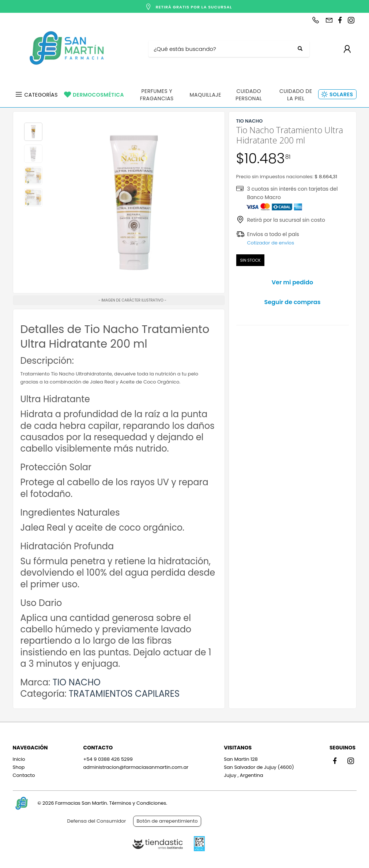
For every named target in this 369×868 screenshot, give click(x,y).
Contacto (24, 775)
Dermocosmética (98, 95)
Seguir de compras (293, 302)
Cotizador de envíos (271, 243)
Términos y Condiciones (138, 803)
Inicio (19, 759)
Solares (341, 94)
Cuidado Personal (249, 95)
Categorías (41, 95)
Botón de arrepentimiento (167, 821)
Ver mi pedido (293, 282)
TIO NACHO (77, 682)
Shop (19, 767)
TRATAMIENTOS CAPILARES (124, 694)
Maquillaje (205, 95)
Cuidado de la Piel (296, 95)
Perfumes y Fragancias (157, 95)
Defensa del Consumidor (97, 821)
